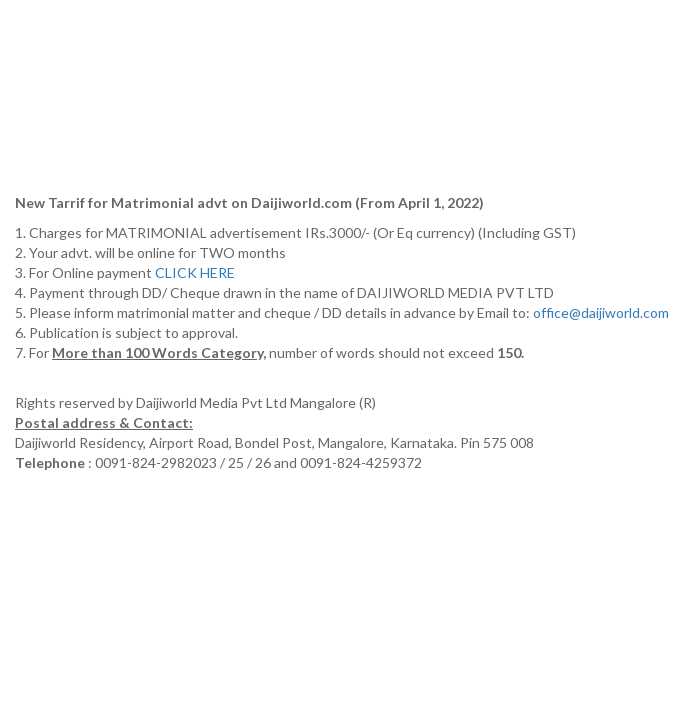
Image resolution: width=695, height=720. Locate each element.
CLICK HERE (196, 272)
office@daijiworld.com (602, 312)
